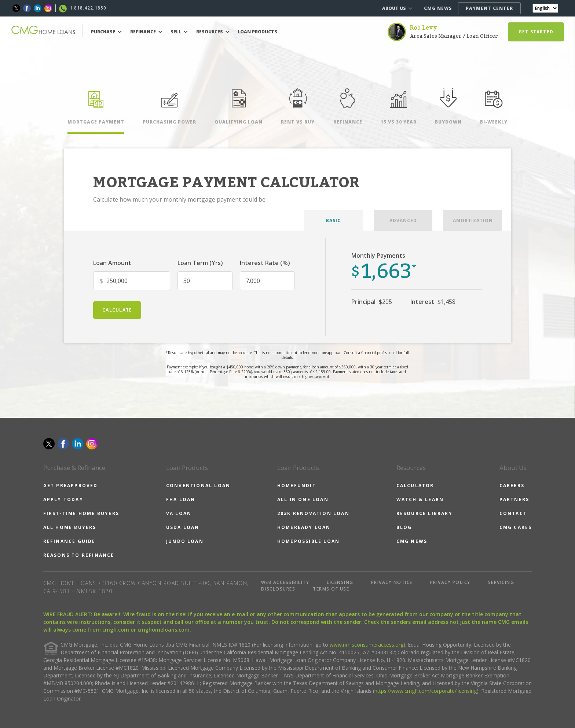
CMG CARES (516, 527)
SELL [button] (179, 32)
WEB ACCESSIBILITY (285, 582)
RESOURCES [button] (213, 32)
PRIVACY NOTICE (392, 582)
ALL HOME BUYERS (70, 527)
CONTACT (513, 513)
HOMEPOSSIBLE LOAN (308, 541)
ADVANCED (403, 220)
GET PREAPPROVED (71, 486)
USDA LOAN (183, 527)
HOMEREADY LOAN (304, 527)
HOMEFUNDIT (297, 486)
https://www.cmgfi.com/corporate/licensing (426, 691)
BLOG (404, 527)
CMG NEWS (438, 8)
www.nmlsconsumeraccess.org (367, 645)
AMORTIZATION (473, 220)
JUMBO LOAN (185, 541)
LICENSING (340, 582)
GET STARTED (536, 32)
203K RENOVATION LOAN (313, 513)
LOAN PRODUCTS (257, 32)
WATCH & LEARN (420, 499)
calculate (117, 310)
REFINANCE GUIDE (69, 541)
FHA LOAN (181, 499)
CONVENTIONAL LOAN (198, 486)
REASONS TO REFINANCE (79, 555)
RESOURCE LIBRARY (424, 513)
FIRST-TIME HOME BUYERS (81, 513)
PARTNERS (514, 499)
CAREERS (512, 486)
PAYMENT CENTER (489, 8)
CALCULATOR (415, 486)
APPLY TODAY (63, 499)
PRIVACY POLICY (450, 582)
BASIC (333, 220)
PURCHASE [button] (106, 32)
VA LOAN (179, 513)
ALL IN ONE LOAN (303, 499)
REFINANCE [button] (146, 32)
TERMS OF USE (331, 589)
